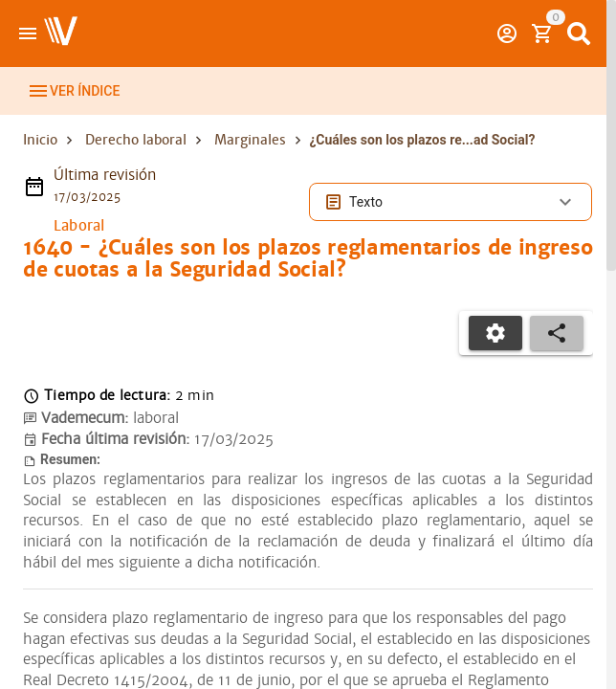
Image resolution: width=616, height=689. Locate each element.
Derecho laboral (136, 161)
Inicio (40, 161)
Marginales (250, 161)
